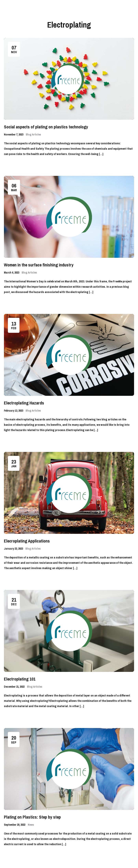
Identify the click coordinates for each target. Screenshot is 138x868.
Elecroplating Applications (27, 541)
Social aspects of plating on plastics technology (46, 127)
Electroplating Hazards (24, 403)
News (31, 825)
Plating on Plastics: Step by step (32, 817)
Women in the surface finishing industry (39, 265)
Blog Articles (33, 134)
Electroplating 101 (20, 679)
